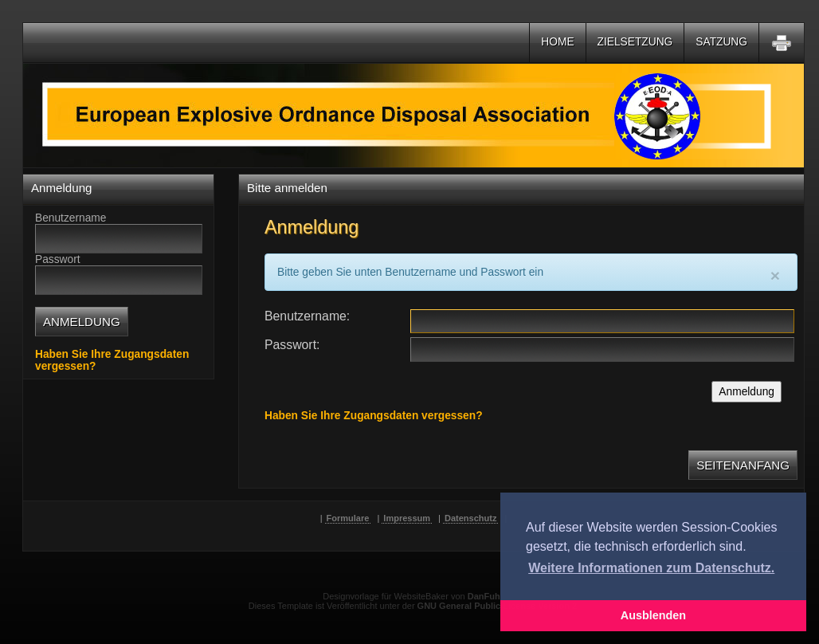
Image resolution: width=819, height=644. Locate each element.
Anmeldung (747, 392)
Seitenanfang (743, 465)
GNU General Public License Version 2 (498, 606)
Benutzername (306, 316)
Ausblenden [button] (653, 615)
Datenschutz (470, 518)
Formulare (348, 518)
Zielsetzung (635, 42)
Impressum (407, 518)
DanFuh (484, 596)
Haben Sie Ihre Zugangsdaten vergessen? (374, 416)
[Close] (775, 275)
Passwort (290, 345)
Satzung (721, 42)
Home (557, 42)
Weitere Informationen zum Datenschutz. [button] (651, 568)
